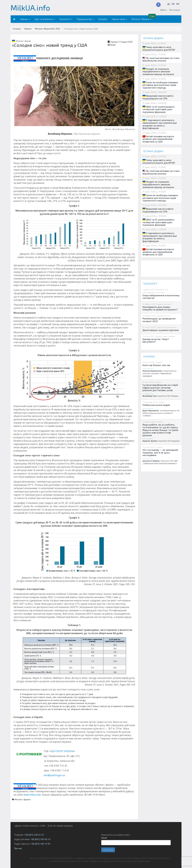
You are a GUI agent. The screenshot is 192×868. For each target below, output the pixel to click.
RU (178, 4)
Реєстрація (175, 10)
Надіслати (108, 850)
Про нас (18, 848)
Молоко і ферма (23, 41)
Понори (175, 396)
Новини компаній (164, 304)
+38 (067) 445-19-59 (40, 844)
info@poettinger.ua (54, 775)
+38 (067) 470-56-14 (40, 839)
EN (173, 4)
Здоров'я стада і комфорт (165, 336)
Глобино (147, 416)
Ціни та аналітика (45, 19)
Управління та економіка (167, 327)
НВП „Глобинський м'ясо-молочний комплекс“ (160, 462)
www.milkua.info (32, 795)
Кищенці (175, 441)
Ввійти (163, 10)
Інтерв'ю (103, 19)
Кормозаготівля (164, 316)
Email (104, 838)
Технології (66, 19)
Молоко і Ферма (141, 19)
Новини (25, 19)
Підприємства (85, 19)
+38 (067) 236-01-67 (34, 835)
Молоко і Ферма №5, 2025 (47, 29)
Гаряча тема (119, 19)
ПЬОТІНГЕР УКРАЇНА (62, 751)
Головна (17, 29)
